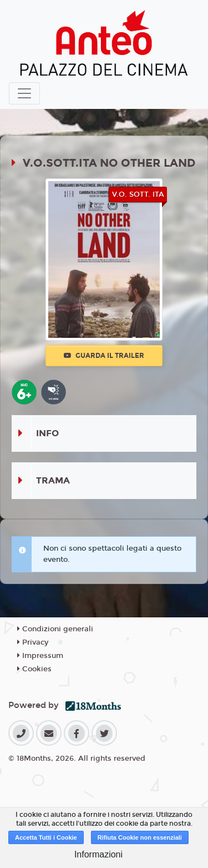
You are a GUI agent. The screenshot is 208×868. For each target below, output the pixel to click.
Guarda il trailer (104, 356)
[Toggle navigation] (24, 93)
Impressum (40, 656)
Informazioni (98, 854)
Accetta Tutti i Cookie (46, 837)
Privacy (33, 642)
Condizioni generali (55, 629)
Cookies (34, 669)
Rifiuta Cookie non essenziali (140, 837)
